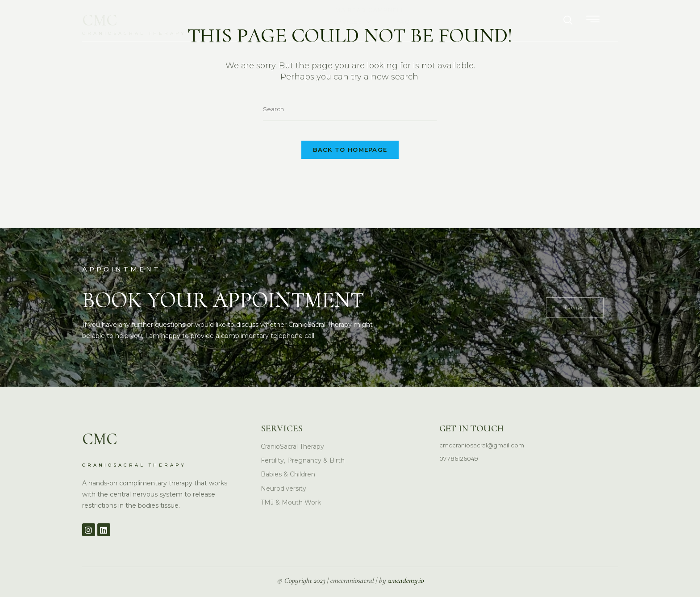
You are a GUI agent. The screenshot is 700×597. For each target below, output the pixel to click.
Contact (534, 20)
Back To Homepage (350, 157)
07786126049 (461, 447)
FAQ (407, 20)
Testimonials (465, 20)
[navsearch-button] (587, 21)
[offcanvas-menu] (611, 19)
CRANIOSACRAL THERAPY (146, 33)
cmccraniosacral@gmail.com (484, 433)
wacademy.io (406, 581)
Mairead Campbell (267, 20)
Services (351, 20)
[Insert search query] (350, 110)
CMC (105, 19)
